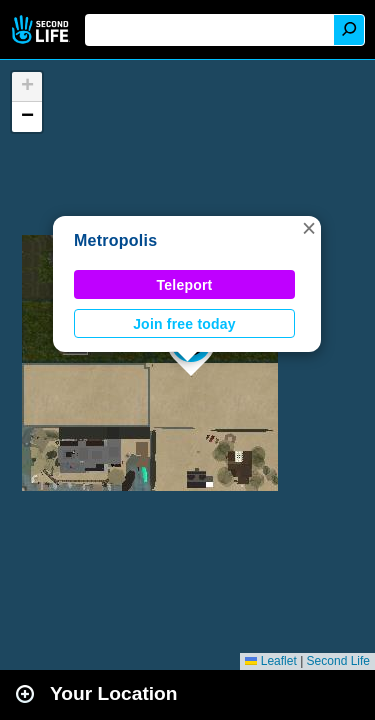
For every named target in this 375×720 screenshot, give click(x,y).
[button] (309, 228)
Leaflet (270, 661)
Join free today (184, 324)
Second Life (42, 29)
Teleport (185, 285)
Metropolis (115, 240)
